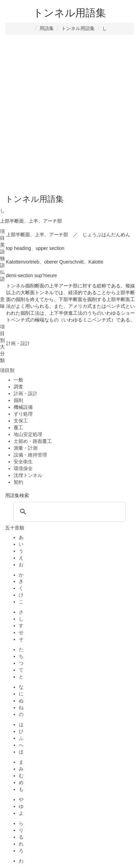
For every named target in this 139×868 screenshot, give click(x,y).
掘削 (18, 400)
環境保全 (23, 468)
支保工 (21, 421)
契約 (18, 482)
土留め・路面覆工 (33, 441)
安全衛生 (23, 462)
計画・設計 (26, 393)
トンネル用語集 (78, 28)
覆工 (18, 428)
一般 (18, 380)
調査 (18, 387)
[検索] (68, 512)
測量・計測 (26, 448)
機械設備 (23, 407)
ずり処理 (23, 414)
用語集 (47, 28)
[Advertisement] (69, 115)
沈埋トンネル (28, 475)
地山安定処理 (28, 434)
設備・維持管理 (30, 455)
